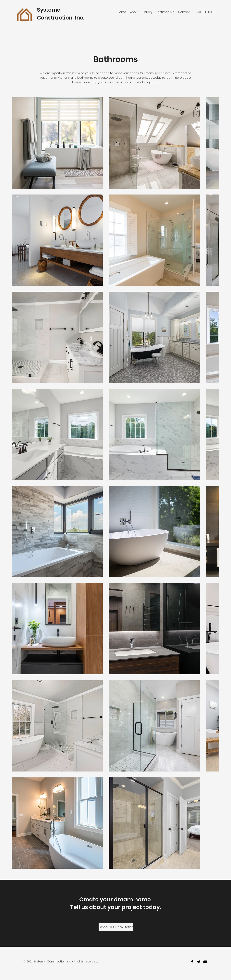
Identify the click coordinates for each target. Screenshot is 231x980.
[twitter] (199, 962)
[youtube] (205, 962)
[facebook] (192, 962)
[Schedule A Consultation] (116, 927)
